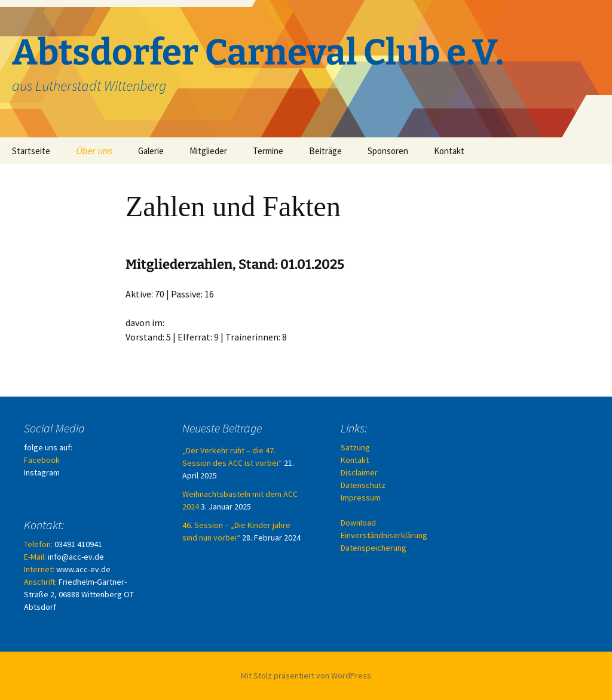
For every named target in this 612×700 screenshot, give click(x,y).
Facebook (42, 460)
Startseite (31, 151)
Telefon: (38, 544)
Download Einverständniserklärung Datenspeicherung (384, 535)
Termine (268, 151)
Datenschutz (363, 485)
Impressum (361, 498)
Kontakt (449, 151)
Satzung (355, 447)
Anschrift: (40, 582)
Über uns (94, 151)
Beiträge (325, 151)
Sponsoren (388, 151)
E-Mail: (35, 557)
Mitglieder (208, 151)
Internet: (39, 569)
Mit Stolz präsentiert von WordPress (306, 676)
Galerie (151, 151)
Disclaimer (359, 472)
